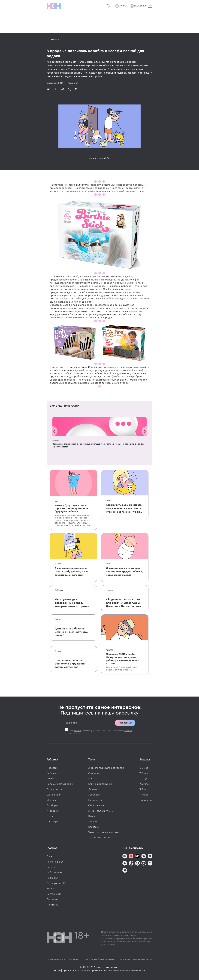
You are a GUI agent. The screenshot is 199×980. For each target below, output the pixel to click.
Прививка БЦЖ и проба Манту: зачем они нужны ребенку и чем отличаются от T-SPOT (123, 659)
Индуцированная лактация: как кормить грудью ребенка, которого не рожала (124, 572)
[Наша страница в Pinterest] (137, 864)
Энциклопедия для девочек (104, 832)
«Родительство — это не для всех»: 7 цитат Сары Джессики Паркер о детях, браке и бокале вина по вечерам (125, 603)
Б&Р (56, 501)
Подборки (53, 805)
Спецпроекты (55, 867)
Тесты (50, 816)
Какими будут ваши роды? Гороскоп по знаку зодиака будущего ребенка (71, 508)
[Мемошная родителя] (137, 856)
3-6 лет (143, 789)
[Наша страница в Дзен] (125, 864)
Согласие (52, 899)
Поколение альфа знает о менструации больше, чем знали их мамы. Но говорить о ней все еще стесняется (98, 445)
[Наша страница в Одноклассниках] (150, 856)
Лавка (121, 6)
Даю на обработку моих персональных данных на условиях (98, 732)
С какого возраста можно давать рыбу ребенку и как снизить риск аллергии (71, 572)
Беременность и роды (60, 784)
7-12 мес (144, 773)
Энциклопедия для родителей (106, 768)
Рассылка (138, 6)
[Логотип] (54, 6)
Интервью (53, 811)
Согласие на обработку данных (99, 959)
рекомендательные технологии (126, 971)
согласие (77, 731)
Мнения (109, 590)
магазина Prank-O (80, 367)
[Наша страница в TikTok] (131, 864)
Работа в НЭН (55, 873)
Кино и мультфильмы (101, 811)
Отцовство (95, 773)
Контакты (52, 889)
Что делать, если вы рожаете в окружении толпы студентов (70, 664)
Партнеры (53, 822)
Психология (95, 800)
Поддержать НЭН (57, 883)
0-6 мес (144, 768)
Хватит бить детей (99, 838)
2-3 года (144, 784)
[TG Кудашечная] (131, 856)
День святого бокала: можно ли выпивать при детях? (72, 632)
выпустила (82, 185)
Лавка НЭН (53, 878)
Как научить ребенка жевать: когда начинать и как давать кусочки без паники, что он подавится (124, 509)
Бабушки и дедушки (100, 784)
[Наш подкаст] (125, 871)
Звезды (93, 822)
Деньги (93, 789)
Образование (96, 805)
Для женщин (54, 795)
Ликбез (109, 501)
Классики (94, 827)
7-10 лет (144, 795)
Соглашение (54, 894)
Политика (52, 905)
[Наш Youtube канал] (144, 864)
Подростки (146, 800)
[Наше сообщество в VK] (144, 856)
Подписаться (125, 723)
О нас (50, 856)
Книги (92, 816)
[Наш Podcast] (150, 864)
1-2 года (144, 779)
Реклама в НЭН (56, 862)
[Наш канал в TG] (125, 856)
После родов (54, 789)
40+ (90, 779)
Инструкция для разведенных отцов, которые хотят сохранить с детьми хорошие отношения (73, 603)
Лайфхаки (59, 590)
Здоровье (94, 795)
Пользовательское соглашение (62, 959)
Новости (54, 39)
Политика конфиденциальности (136, 959)
